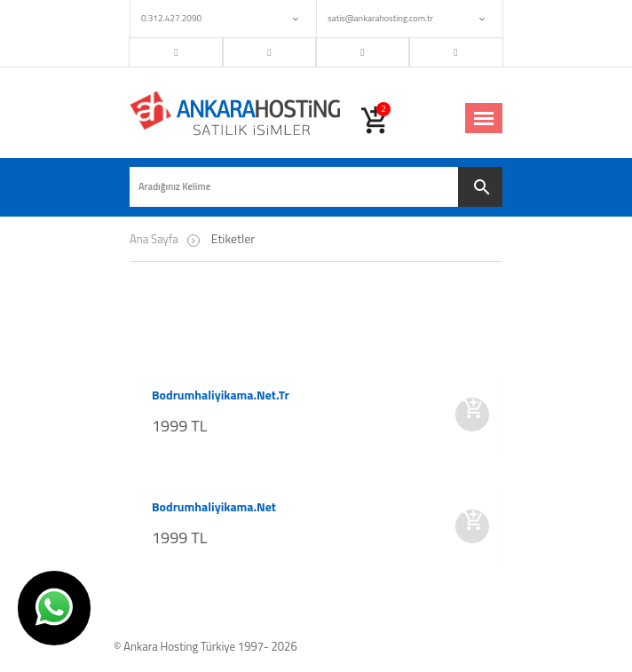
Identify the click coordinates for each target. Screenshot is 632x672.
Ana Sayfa (154, 239)
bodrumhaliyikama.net (214, 507)
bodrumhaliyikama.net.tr (221, 395)
